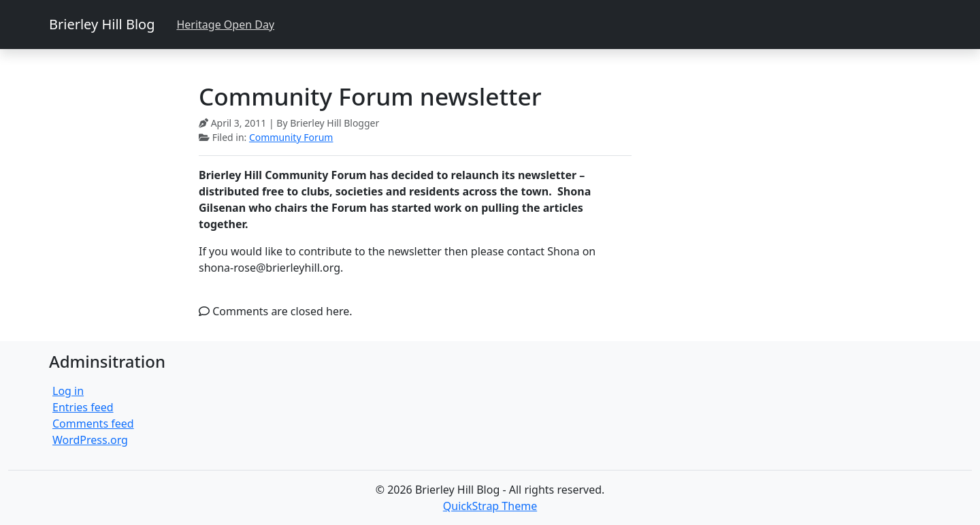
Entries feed (83, 407)
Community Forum (291, 137)
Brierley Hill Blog (102, 24)
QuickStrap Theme (490, 506)
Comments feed (93, 424)
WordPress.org (90, 440)
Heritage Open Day (225, 25)
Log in (68, 391)
